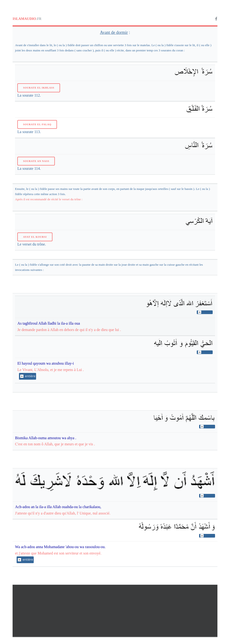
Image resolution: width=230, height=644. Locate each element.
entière (30, 376)
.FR (27, 19)
